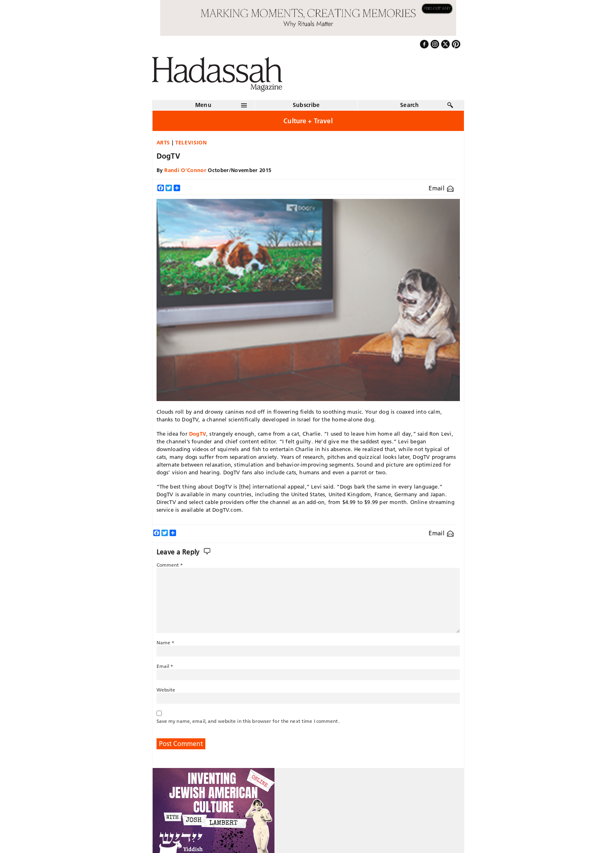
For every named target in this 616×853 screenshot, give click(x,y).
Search (409, 105)
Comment (170, 565)
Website (166, 690)
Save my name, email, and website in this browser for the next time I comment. (248, 721)
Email (441, 188)
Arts (163, 142)
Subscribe (306, 105)
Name (166, 642)
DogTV (198, 434)
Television (191, 142)
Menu (203, 105)
